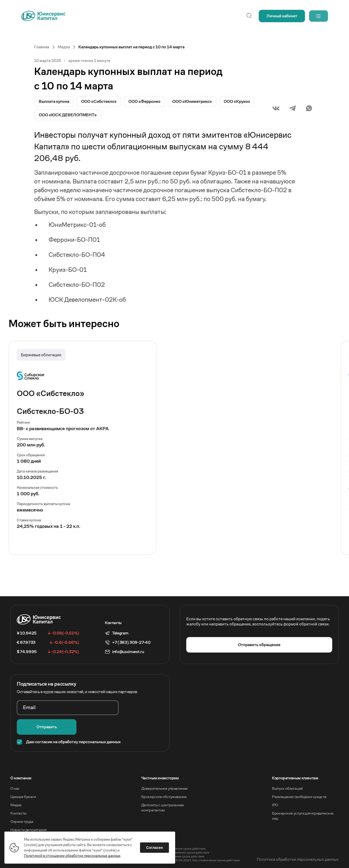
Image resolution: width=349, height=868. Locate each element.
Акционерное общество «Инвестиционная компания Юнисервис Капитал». (64, 826)
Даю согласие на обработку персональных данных (73, 723)
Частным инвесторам (160, 759)
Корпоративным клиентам (295, 759)
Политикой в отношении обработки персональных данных (73, 855)
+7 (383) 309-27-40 (131, 642)
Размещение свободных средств (299, 777)
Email (30, 708)
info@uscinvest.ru (128, 652)
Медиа (16, 786)
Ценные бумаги (23, 777)
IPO (275, 786)
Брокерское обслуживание (164, 777)
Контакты (18, 794)
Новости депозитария (28, 811)
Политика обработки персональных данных (298, 840)
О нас (15, 769)
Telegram (120, 633)
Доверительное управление (164, 769)
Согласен (155, 847)
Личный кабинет (280, 16)
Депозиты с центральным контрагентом (163, 788)
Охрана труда (22, 802)
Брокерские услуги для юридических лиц (303, 797)
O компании (21, 759)
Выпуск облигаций (287, 769)
